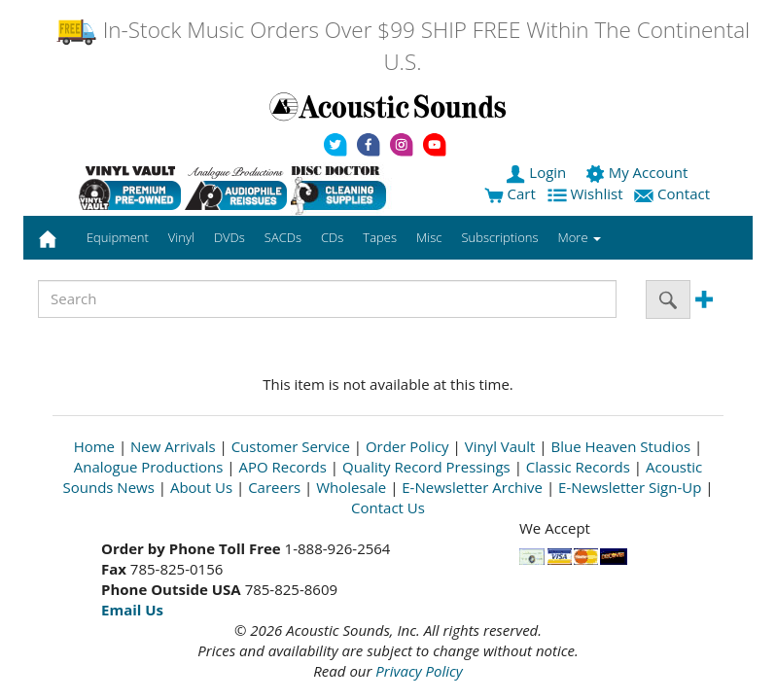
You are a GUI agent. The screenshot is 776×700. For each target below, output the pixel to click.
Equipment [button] (118, 237)
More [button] (580, 237)
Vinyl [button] (181, 237)
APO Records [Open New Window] (283, 467)
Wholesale (351, 487)
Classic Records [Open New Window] (578, 467)
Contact (674, 193)
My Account (638, 172)
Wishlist (587, 193)
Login (538, 172)
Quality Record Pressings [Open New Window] (426, 467)
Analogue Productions (149, 467)
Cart (510, 193)
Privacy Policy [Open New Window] (419, 671)
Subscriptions (499, 237)
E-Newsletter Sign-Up (630, 487)
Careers (274, 487)
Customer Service (291, 446)
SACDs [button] (283, 237)
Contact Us (388, 507)
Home (94, 446)
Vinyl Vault (500, 446)
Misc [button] (429, 237)
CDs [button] (332, 237)
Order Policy (407, 446)
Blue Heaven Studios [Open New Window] (620, 446)
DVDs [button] (229, 237)
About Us (201, 487)
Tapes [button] (380, 237)
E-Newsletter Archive (472, 487)
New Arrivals (173, 446)
